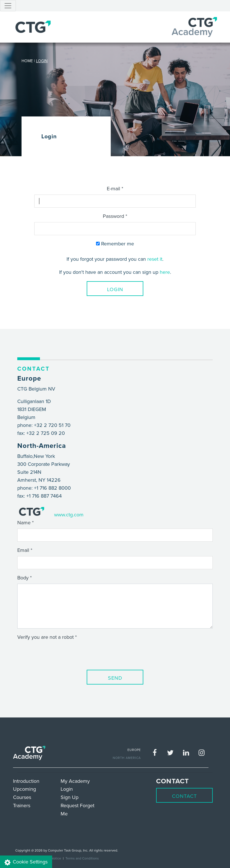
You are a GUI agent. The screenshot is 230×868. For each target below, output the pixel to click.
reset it (155, 259)
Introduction (26, 781)
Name (24, 522)
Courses (22, 797)
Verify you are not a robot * (47, 637)
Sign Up (70, 797)
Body (23, 578)
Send (115, 678)
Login (115, 289)
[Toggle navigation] (8, 6)
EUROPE (134, 750)
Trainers (22, 805)
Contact (184, 796)
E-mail (113, 188)
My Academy (75, 781)
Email (23, 550)
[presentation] (60, 654)
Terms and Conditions (82, 858)
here (165, 272)
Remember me (115, 244)
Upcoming (25, 789)
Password (113, 216)
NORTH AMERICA (127, 758)
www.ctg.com (69, 515)
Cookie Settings (26, 862)
